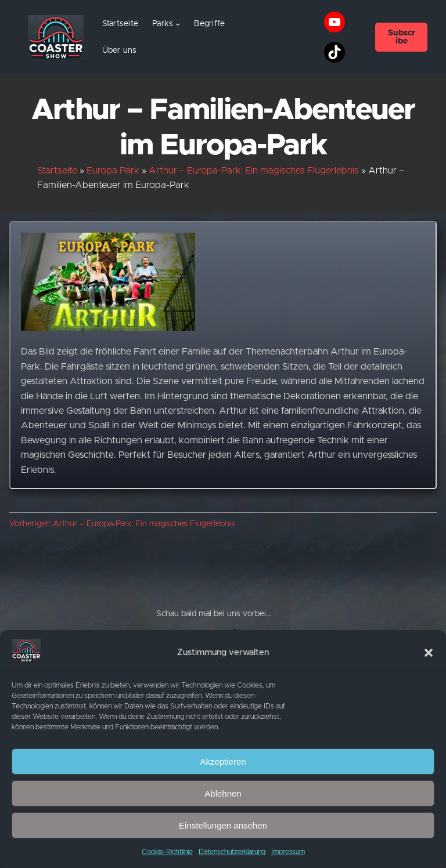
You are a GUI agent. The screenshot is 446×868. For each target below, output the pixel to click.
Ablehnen (223, 793)
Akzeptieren (223, 762)
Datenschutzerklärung (232, 852)
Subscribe (402, 37)
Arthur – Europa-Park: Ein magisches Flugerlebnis (254, 171)
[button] (429, 653)
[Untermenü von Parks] (178, 24)
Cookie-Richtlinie (167, 852)
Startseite (121, 24)
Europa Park (113, 171)
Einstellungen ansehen (223, 825)
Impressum (288, 852)
